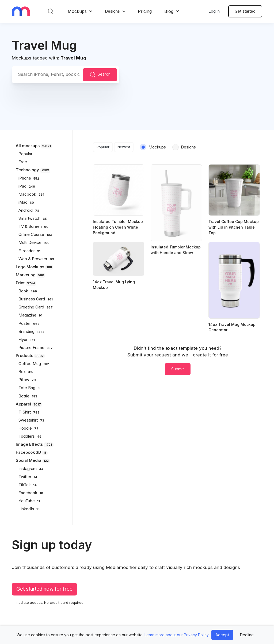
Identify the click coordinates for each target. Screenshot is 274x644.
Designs (112, 11)
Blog (169, 11)
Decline (247, 635)
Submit (178, 369)
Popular (103, 147)
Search (100, 75)
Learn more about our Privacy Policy (177, 635)
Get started (245, 11)
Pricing (145, 11)
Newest (124, 147)
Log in (214, 11)
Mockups (77, 11)
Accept (222, 635)
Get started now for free (44, 589)
